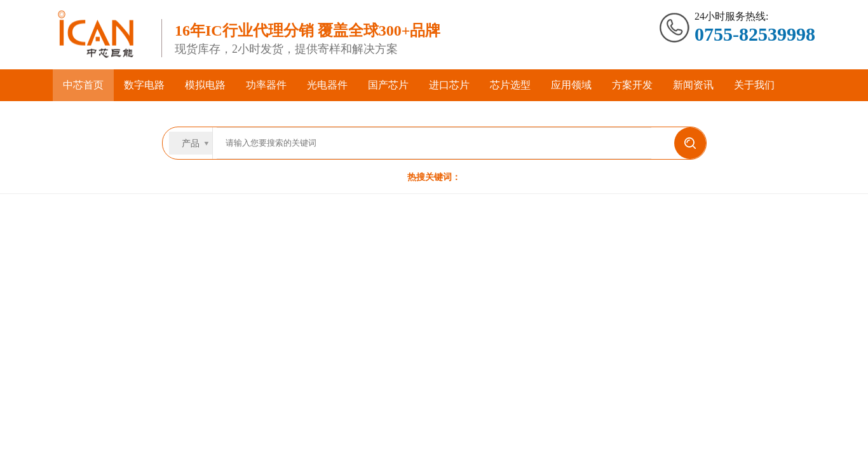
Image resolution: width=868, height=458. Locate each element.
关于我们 (754, 85)
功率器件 (266, 85)
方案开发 (632, 85)
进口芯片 (449, 85)
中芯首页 (83, 85)
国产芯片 (388, 85)
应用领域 (571, 85)
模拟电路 (205, 85)
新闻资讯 (693, 85)
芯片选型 (510, 85)
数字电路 (144, 85)
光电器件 (327, 85)
